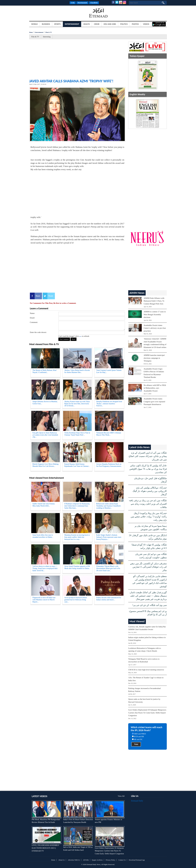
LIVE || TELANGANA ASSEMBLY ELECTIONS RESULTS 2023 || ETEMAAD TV (45, 848)
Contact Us (122, 860)
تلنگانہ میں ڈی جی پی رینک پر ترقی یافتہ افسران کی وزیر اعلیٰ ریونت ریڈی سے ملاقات (148, 504)
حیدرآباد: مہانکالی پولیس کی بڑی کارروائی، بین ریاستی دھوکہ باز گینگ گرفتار (150, 491)
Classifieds (94, 3)
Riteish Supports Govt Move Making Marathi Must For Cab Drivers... (45, 465)
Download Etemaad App (137, 860)
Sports (57, 24)
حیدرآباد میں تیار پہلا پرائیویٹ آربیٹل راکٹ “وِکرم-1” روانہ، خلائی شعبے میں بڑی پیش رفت (149, 517)
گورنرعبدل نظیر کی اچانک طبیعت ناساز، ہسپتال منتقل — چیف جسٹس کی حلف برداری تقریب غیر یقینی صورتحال (148, 596)
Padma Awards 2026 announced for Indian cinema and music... (109, 599)
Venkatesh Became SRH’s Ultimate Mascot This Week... (109, 434)
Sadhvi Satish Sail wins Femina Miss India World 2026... (44, 505)
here (80, 336)
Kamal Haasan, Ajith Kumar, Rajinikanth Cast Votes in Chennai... (77, 465)
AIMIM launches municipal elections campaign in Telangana (154, 358)
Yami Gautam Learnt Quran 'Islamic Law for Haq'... (109, 371)
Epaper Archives (97, 860)
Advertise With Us (74, 860)
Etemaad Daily (137, 801)
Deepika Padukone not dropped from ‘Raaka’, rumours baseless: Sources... (109, 404)
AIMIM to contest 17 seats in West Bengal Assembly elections (155, 314)
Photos (135, 24)
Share (38, 296)
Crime (97, 24)
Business (46, 24)
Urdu (73, 3)
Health (87, 24)
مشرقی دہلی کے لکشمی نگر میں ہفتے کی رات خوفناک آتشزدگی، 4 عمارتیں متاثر (148, 567)
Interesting (47, 37)
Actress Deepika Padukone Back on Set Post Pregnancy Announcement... (109, 465)
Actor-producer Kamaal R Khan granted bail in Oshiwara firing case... (76, 600)
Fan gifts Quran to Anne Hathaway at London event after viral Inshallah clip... (45, 435)
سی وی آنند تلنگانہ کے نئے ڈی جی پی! (150, 605)
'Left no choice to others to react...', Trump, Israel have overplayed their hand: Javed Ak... (45, 568)
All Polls (86, 860)
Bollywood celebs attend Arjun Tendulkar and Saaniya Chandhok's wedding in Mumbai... (109, 506)
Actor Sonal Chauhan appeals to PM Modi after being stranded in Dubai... (77, 567)
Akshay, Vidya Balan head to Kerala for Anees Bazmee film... (77, 371)
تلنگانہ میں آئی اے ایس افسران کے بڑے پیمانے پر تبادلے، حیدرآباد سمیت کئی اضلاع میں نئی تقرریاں (148, 456)
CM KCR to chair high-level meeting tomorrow (146, 670)
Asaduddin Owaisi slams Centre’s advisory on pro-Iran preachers (155, 328)
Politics (124, 24)
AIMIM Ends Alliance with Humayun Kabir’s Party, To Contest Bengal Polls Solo (154, 301)
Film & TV (49, 32)
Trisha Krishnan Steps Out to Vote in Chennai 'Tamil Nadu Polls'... (77, 434)
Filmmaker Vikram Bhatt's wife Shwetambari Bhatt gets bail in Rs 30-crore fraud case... (108, 568)
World (34, 24)
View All (121, 796)
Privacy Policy (110, 860)
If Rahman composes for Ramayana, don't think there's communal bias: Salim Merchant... (77, 506)
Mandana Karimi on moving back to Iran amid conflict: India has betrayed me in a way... (77, 537)
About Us (61, 860)
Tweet (51, 296)
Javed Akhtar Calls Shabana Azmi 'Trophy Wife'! (71, 81)
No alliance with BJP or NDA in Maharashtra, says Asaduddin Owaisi (155, 388)
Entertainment (72, 24)
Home (31, 32)
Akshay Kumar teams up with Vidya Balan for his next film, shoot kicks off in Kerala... (77, 404)
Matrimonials (82, 3)
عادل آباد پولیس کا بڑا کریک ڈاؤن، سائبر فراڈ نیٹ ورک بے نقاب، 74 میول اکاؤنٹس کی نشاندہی (148, 469)
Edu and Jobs (110, 24)
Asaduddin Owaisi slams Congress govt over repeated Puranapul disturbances (154, 402)
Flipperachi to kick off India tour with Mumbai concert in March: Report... (44, 600)
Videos (146, 24)
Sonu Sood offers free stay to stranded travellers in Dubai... (43, 536)
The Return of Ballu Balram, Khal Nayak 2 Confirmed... (44, 371)
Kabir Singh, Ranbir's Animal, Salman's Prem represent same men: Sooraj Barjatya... (109, 537)
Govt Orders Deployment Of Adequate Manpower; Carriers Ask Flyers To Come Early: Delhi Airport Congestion (147, 713)
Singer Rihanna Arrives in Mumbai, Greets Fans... (45, 403)
